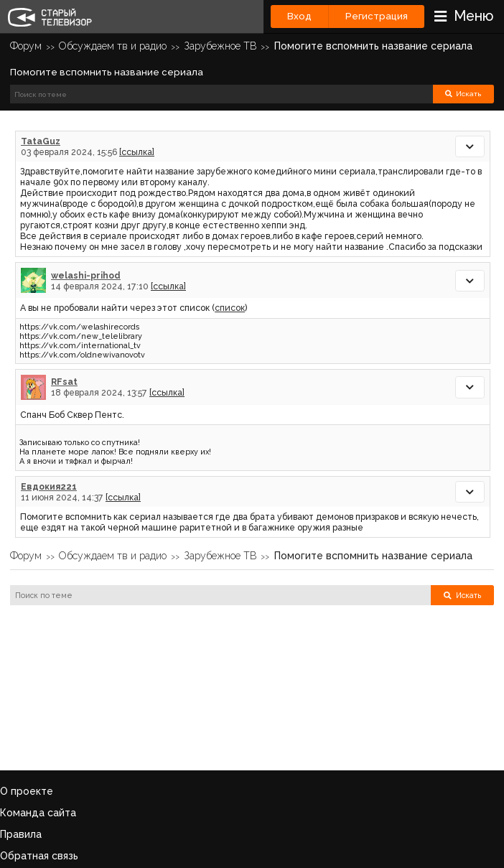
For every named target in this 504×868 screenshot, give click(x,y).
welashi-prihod (86, 275)
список (230, 308)
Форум (26, 46)
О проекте (27, 791)
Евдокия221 (49, 486)
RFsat (64, 382)
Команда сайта (38, 813)
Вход (299, 16)
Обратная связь (39, 856)
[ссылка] (137, 152)
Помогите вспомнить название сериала (373, 46)
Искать (463, 94)
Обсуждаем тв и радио (113, 46)
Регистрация (377, 16)
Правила (21, 834)
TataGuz (41, 141)
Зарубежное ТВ (221, 46)
